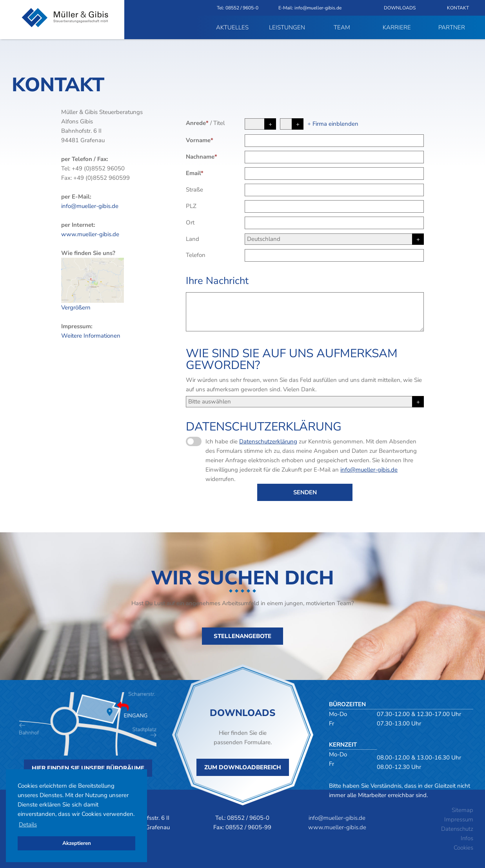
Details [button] (28, 825)
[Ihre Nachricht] (305, 312)
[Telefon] (334, 255)
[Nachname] (334, 157)
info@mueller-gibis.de (90, 206)
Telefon (196, 255)
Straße (194, 190)
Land (193, 239)
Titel (219, 123)
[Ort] (334, 223)
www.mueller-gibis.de (90, 234)
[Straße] (334, 190)
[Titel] (292, 124)
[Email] (334, 174)
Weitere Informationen (91, 336)
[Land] (334, 239)
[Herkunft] (305, 402)
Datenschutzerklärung (268, 441)
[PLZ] (334, 206)
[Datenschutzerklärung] (194, 441)
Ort (190, 222)
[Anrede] (260, 124)
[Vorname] (334, 141)
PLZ (191, 206)
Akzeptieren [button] (77, 843)
